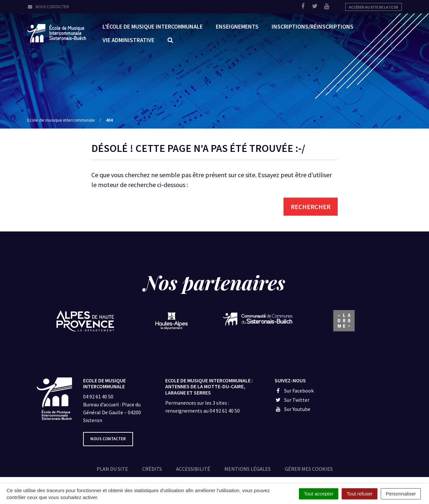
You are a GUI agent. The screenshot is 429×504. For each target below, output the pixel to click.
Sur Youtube (293, 409)
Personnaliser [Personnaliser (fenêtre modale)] (401, 494)
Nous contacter (48, 7)
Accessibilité (193, 469)
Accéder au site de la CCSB (373, 7)
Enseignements (237, 26)
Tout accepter (319, 494)
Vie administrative (128, 40)
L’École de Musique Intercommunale (153, 26)
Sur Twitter (292, 400)
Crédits (152, 469)
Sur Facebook (294, 391)
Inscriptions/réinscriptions (313, 26)
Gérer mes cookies (309, 469)
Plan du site (112, 469)
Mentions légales (248, 469)
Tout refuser (360, 494)
